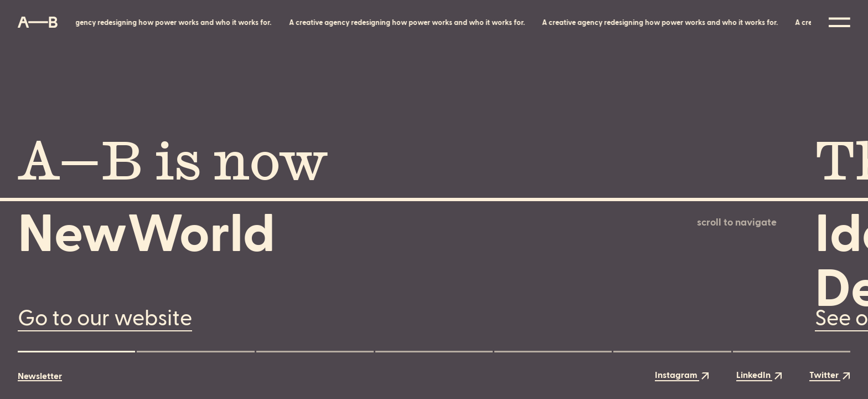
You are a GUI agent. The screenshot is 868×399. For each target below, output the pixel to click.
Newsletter (40, 376)
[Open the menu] (839, 22)
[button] (76, 352)
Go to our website (105, 316)
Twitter (830, 374)
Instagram (682, 374)
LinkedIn (759, 374)
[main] (434, 199)
